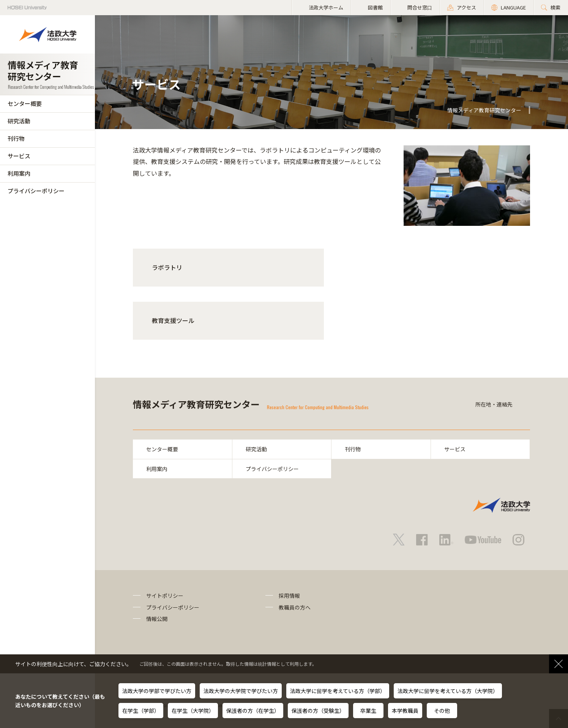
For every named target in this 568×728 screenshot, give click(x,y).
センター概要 (25, 103)
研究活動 (19, 121)
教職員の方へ (295, 607)
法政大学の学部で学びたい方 (157, 691)
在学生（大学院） (193, 711)
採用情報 (289, 596)
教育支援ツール (173, 320)
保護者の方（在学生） (253, 711)
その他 (442, 711)
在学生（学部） (141, 711)
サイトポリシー (165, 596)
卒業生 (368, 711)
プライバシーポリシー (36, 191)
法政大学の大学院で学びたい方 (241, 691)
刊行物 (16, 138)
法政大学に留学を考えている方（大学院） (448, 691)
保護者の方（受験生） (318, 711)
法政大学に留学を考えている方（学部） (338, 691)
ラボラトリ (167, 267)
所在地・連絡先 (494, 404)
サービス (19, 156)
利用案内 (19, 173)
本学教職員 (405, 711)
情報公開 (157, 619)
